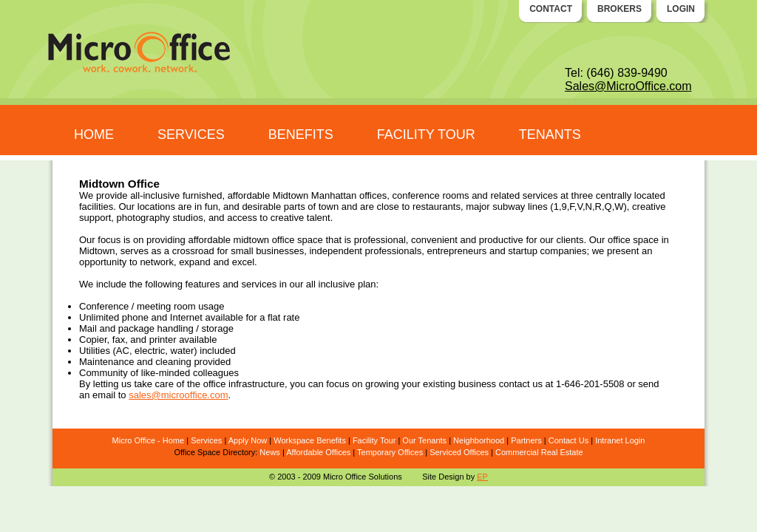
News (270, 452)
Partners (526, 440)
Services (206, 440)
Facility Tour (374, 440)
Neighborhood (479, 440)
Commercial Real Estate (539, 452)
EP (482, 477)
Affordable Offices (318, 452)
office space (298, 240)
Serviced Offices (459, 452)
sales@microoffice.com (178, 395)
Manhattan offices (349, 195)
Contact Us (568, 440)
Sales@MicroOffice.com (628, 86)
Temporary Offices (390, 452)
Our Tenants (424, 440)
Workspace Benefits (310, 440)
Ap (233, 440)
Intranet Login (620, 440)
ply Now (252, 440)
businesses (280, 251)
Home (173, 440)
